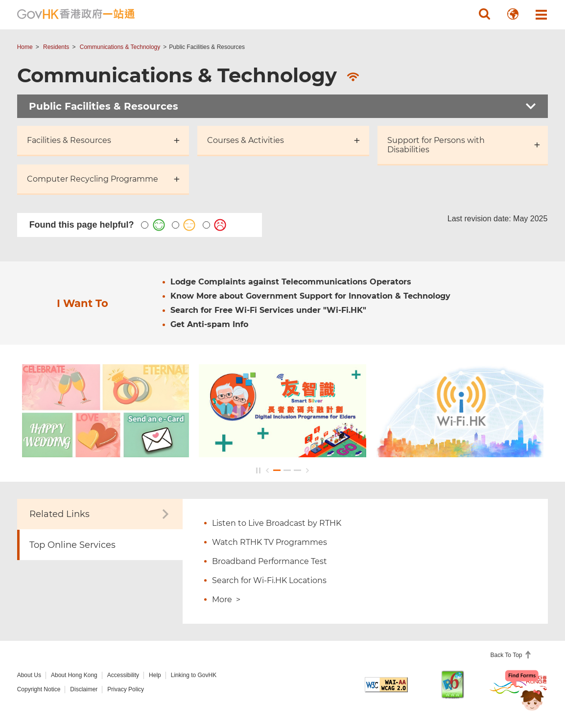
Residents (56, 47)
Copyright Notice (39, 689)
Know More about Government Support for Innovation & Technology (310, 296)
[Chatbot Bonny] (525, 693)
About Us (29, 675)
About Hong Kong (74, 675)
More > (226, 599)
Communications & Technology (120, 47)
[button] (484, 14)
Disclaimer (84, 689)
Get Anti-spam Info (209, 324)
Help (155, 675)
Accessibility (123, 675)
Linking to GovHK (194, 675)
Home (25, 47)
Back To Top (507, 655)
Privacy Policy (126, 689)
